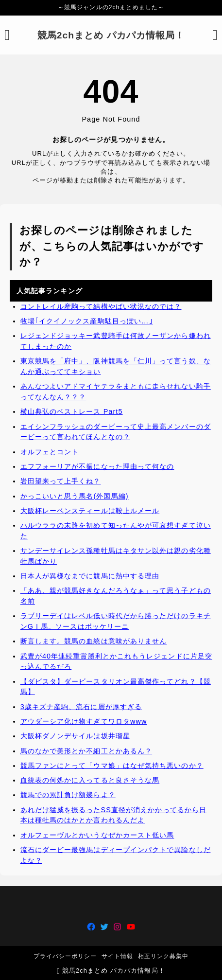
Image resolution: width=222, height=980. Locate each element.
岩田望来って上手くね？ (61, 481)
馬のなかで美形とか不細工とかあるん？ (86, 751)
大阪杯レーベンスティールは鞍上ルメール (90, 511)
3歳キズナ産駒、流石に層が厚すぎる (81, 707)
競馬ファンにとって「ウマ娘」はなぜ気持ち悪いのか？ (112, 766)
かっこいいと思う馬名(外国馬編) (75, 496)
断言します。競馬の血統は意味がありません (94, 641)
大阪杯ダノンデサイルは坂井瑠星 (75, 736)
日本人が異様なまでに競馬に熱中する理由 (90, 576)
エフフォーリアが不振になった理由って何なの (97, 466)
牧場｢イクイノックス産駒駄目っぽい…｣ (87, 321)
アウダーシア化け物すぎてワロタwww (84, 721)
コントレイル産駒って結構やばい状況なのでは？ (101, 306)
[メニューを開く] (7, 35)
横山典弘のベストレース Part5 (72, 411)
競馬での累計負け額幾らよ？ (68, 795)
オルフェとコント (50, 452)
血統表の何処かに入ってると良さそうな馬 (90, 780)
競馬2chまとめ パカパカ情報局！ (111, 35)
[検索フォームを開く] (215, 35)
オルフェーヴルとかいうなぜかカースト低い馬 (97, 835)
